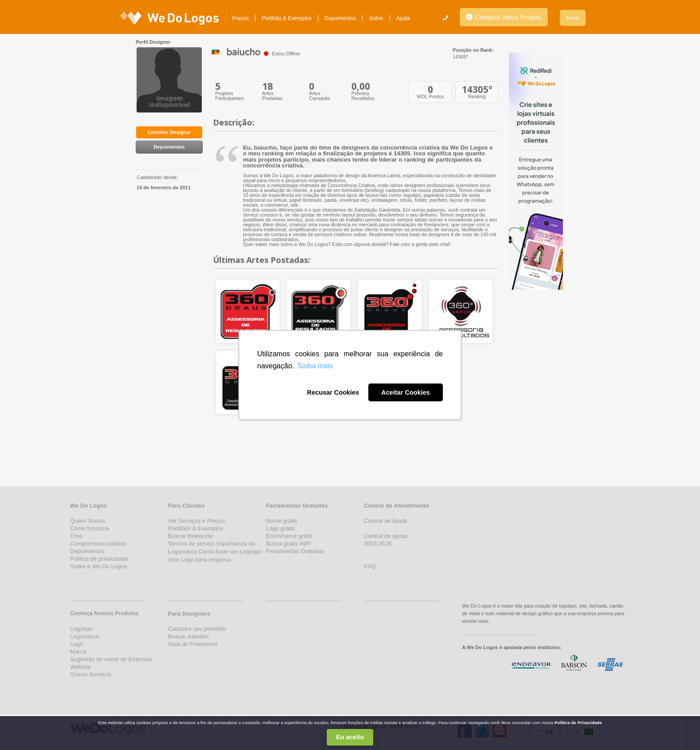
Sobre (376, 18)
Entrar (573, 18)
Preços (240, 18)
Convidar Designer (169, 132)
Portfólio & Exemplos (286, 18)
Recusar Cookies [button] (333, 392)
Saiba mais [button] (315, 366)
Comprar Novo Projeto (504, 17)
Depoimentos (340, 18)
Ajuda (403, 18)
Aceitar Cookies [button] (406, 392)
